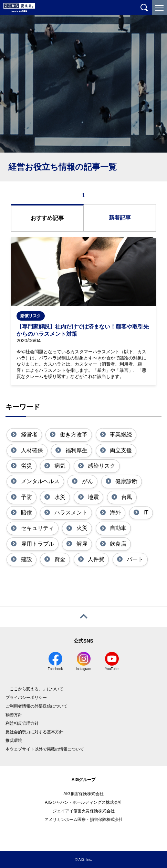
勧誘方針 (14, 715)
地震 (93, 497)
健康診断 (126, 481)
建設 (25, 559)
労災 (25, 466)
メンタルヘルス (39, 481)
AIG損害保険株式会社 (83, 794)
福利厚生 (75, 450)
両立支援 (120, 450)
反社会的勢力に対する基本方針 (34, 732)
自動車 (117, 528)
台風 (126, 497)
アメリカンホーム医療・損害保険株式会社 (84, 820)
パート (134, 559)
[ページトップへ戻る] (83, 617)
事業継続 (120, 435)
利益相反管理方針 (22, 723)
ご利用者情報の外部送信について (36, 706)
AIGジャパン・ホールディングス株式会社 (83, 802)
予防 (25, 497)
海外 (115, 513)
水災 (59, 497)
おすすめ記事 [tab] (47, 218)
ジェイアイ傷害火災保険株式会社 (84, 811)
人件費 (95, 559)
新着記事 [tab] (120, 218)
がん (86, 481)
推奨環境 (14, 741)
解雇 (81, 544)
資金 (59, 559)
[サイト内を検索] (144, 8)
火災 (81, 528)
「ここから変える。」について (34, 689)
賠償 (25, 513)
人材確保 (31, 450)
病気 (59, 466)
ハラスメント (70, 513)
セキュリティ (36, 528)
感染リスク (101, 466)
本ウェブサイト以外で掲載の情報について (45, 749)
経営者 (28, 435)
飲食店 (117, 544)
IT (145, 513)
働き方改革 (73, 435)
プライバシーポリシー (26, 698)
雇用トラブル (36, 544)
